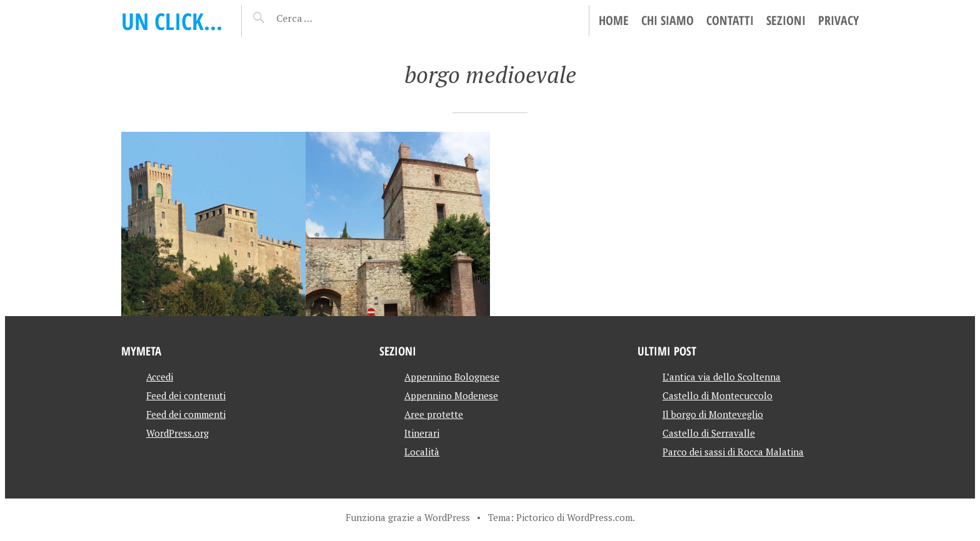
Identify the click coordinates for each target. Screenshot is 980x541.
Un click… (172, 21)
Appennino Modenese (451, 395)
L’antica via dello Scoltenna (722, 377)
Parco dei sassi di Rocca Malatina (733, 452)
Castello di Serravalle (709, 433)
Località (422, 452)
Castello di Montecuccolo (717, 395)
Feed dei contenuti (186, 395)
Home (614, 20)
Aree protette (434, 414)
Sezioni (786, 20)
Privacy (838, 20)
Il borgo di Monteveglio (713, 414)
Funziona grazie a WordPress (408, 517)
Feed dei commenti (186, 414)
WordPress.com (600, 517)
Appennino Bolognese (452, 377)
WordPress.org (177, 433)
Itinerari (422, 433)
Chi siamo (667, 20)
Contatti (730, 20)
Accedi (160, 377)
